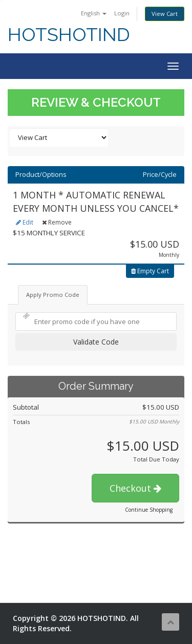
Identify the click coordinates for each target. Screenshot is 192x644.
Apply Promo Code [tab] (53, 295)
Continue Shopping (149, 510)
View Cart (165, 14)
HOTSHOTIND (69, 35)
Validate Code (96, 342)
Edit (25, 222)
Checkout (135, 488)
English (94, 13)
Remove (57, 222)
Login (122, 13)
